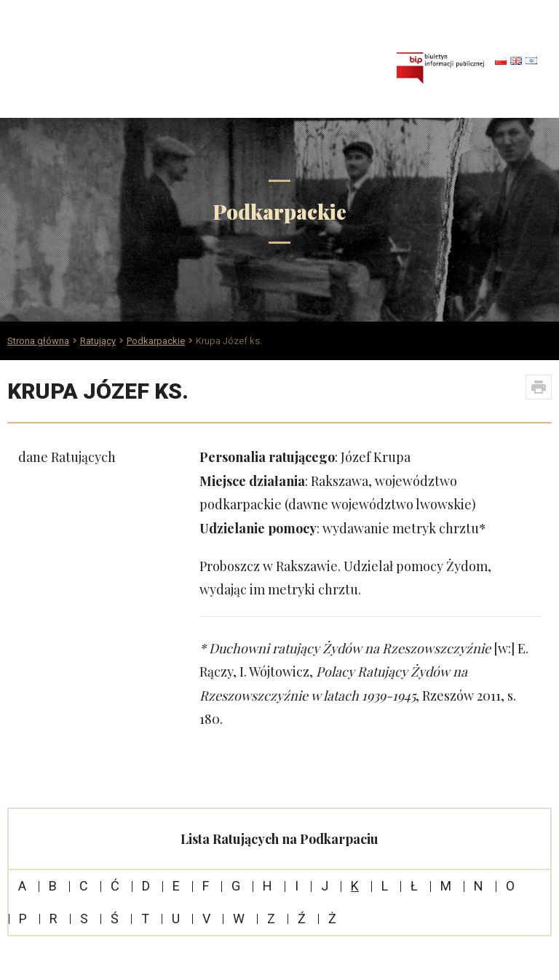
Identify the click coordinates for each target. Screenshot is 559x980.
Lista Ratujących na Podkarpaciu (279, 839)
